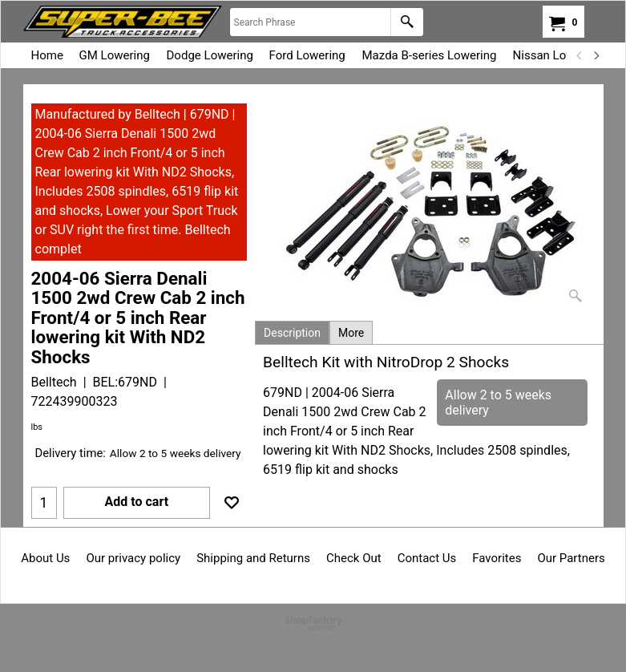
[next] (596, 55)
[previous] (580, 55)
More (351, 333)
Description (292, 333)
